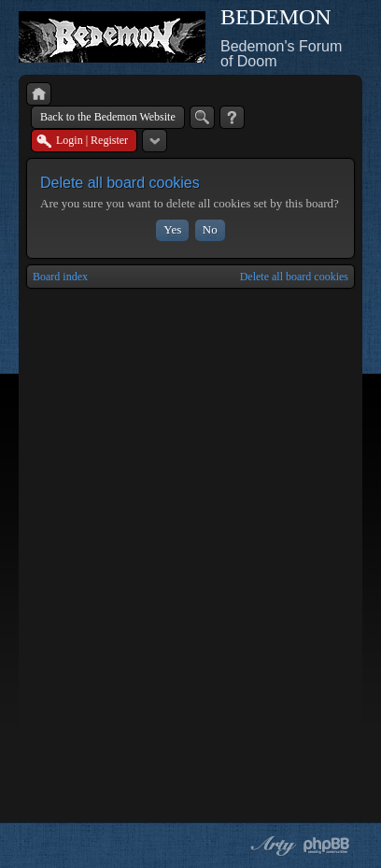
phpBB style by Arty (271, 846)
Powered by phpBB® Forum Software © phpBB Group (327, 846)
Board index (60, 277)
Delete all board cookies (294, 277)
